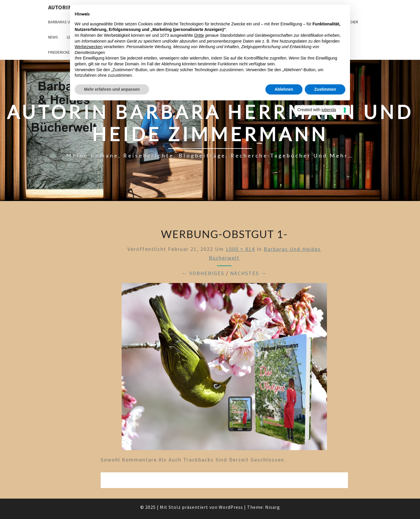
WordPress (231, 507)
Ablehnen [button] (284, 89)
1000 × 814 (240, 249)
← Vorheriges (203, 273)
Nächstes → (248, 273)
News (53, 37)
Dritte (199, 35)
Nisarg (273, 507)
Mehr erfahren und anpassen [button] (112, 89)
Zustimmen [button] (325, 89)
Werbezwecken (89, 47)
